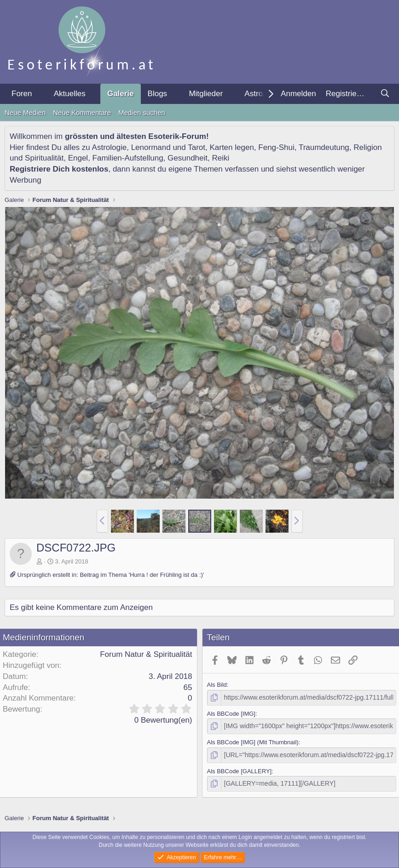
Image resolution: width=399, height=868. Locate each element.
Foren (22, 94)
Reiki (220, 158)
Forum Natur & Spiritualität (146, 654)
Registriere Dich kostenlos (59, 169)
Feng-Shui (276, 147)
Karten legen (231, 147)
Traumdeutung (324, 147)
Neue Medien (25, 112)
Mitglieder (206, 94)
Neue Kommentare (82, 112)
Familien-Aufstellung (128, 158)
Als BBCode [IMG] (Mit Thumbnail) (253, 741)
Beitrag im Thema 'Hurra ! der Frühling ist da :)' (142, 575)
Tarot (197, 147)
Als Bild (217, 685)
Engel (78, 158)
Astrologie (110, 147)
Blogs (158, 94)
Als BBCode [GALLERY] (240, 769)
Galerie (121, 94)
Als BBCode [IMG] (231, 713)
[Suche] (385, 94)
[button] (40, 94)
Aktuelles (70, 94)
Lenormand (151, 147)
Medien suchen (142, 112)
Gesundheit (188, 158)
